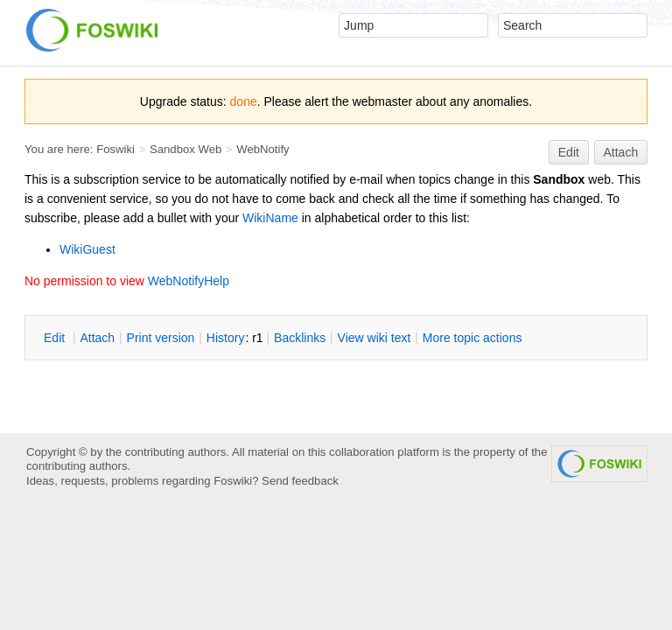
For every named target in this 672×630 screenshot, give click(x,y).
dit (56, 338)
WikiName (270, 218)
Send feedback (300, 481)
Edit (569, 152)
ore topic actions (472, 338)
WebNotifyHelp (189, 281)
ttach (97, 338)
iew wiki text (374, 338)
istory (226, 338)
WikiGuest (87, 249)
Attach (621, 152)
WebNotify (262, 149)
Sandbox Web (185, 149)
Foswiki (115, 149)
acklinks (300, 338)
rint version (161, 338)
